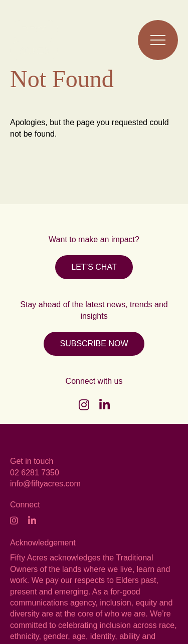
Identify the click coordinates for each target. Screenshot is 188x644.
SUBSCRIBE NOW (94, 344)
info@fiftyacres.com (45, 484)
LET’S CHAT (94, 267)
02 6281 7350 (35, 473)
